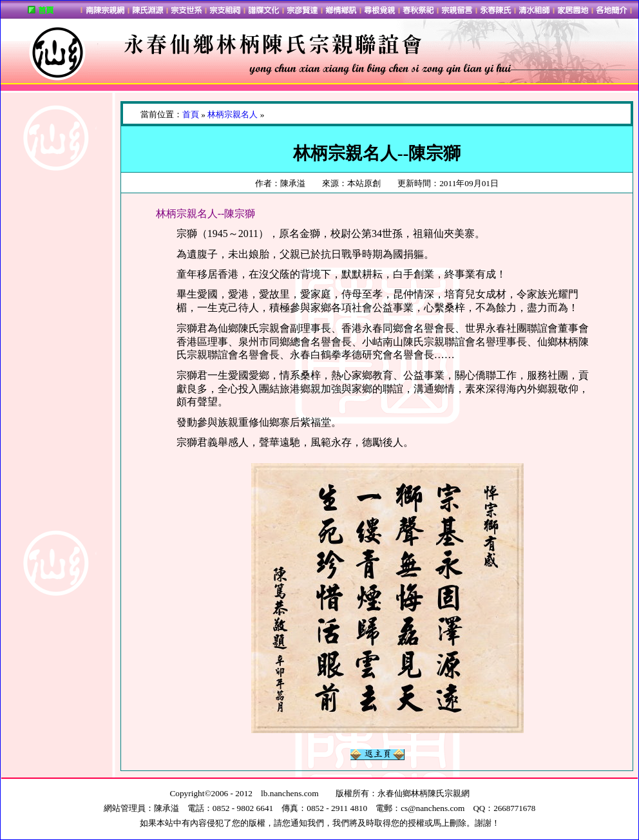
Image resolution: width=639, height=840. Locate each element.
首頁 (191, 114)
